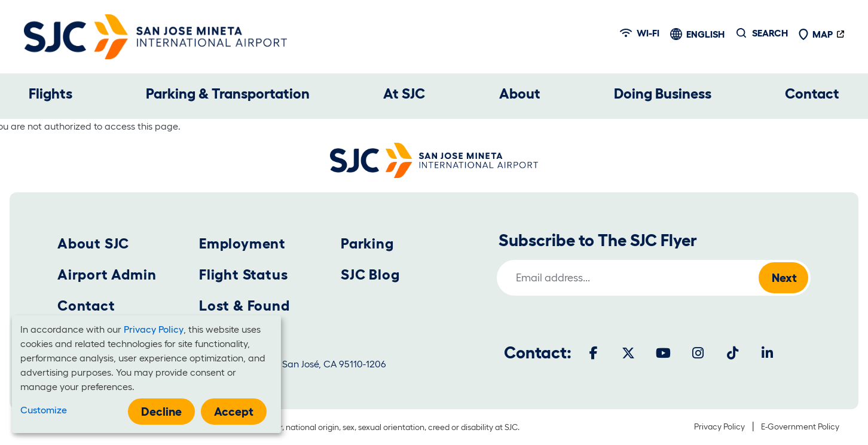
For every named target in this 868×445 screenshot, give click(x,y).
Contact (812, 93)
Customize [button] (44, 410)
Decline (161, 412)
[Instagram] (698, 353)
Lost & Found (244, 306)
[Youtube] (663, 353)
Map (815, 34)
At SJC (404, 93)
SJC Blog (370, 274)
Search (770, 33)
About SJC (93, 243)
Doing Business (663, 93)
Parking (367, 243)
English (705, 34)
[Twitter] (628, 353)
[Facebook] (594, 353)
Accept (234, 412)
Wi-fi (640, 33)
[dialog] (146, 374)
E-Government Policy (800, 426)
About (520, 93)
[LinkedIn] (767, 353)
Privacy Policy (719, 426)
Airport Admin (107, 274)
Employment (242, 243)
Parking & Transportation (228, 93)
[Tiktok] (732, 353)
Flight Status (243, 274)
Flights (51, 93)
